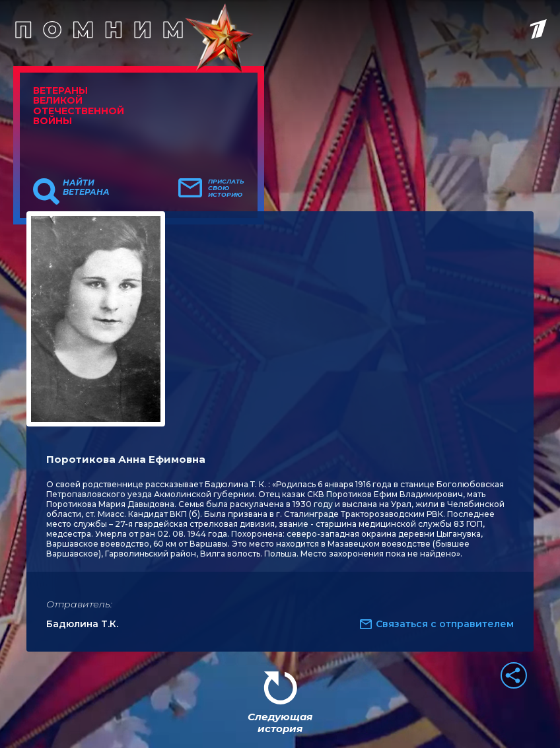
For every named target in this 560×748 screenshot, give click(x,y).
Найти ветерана (86, 187)
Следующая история (280, 723)
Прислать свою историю (226, 188)
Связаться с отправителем (445, 624)
